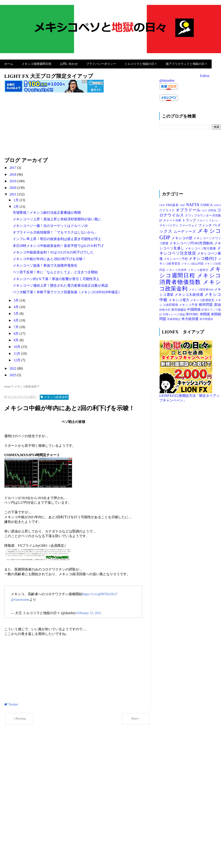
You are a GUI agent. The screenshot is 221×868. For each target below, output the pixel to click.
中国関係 (194, 308)
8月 (17, 332)
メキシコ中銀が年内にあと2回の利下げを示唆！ (49, 258)
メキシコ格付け (203, 257)
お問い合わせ (69, 63)
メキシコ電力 (179, 299)
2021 (13, 193)
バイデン (173, 224)
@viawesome (20, 598)
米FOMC (193, 313)
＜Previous (19, 718)
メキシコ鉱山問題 (193, 263)
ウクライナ (168, 209)
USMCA (207, 204)
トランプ (189, 219)
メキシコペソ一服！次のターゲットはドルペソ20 (50, 225)
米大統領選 (190, 318)
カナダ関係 (209, 209)
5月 (17, 313)
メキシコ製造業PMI (202, 289)
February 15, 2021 (89, 612)
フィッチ (206, 224)
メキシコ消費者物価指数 (190, 278)
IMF (183, 204)
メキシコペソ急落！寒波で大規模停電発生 (45, 264)
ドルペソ (203, 219)
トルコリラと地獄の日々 (141, 63)
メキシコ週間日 (199, 269)
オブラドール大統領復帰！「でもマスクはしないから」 (55, 231)
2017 (13, 167)
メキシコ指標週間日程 (37, 63)
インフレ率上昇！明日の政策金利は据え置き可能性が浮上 (57, 238)
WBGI (217, 204)
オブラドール (189, 209)
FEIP (163, 204)
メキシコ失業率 (177, 269)
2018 (13, 173)
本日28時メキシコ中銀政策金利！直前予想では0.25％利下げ (58, 245)
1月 (17, 199)
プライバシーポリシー (101, 63)
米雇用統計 (174, 318)
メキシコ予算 (189, 304)
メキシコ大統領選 (189, 294)
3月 (17, 299)
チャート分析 (173, 219)
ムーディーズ (186, 230)
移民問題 (206, 304)
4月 (17, 306)
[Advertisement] (78, 126)
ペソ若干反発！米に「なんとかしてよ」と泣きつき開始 (55, 271)
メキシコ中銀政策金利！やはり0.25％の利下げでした (53, 251)
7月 (17, 326)
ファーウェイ (189, 224)
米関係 (205, 313)
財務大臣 (165, 309)
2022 (13, 367)
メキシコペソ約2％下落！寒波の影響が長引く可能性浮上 (56, 278)
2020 (13, 187)
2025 (13, 374)
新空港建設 (179, 309)
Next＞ (136, 718)
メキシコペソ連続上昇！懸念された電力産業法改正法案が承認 (60, 284)
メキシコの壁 (182, 237)
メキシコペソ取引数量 (201, 247)
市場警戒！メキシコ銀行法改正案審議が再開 (47, 211)
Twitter (11, 703)
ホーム (9, 63)
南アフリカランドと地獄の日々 (187, 63)
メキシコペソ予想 (176, 258)
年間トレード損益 (174, 313)
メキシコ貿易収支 (203, 299)
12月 (17, 359)
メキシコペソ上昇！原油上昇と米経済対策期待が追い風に (57, 218)
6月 (17, 319)
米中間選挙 (206, 318)
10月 (17, 346)
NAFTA (193, 204)
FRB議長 (173, 204)
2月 (17, 206)
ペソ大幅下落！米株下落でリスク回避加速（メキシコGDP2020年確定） (67, 291)
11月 (17, 352)
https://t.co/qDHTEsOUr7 (100, 593)
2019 (13, 180)
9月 (17, 339)
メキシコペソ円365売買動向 (192, 242)
